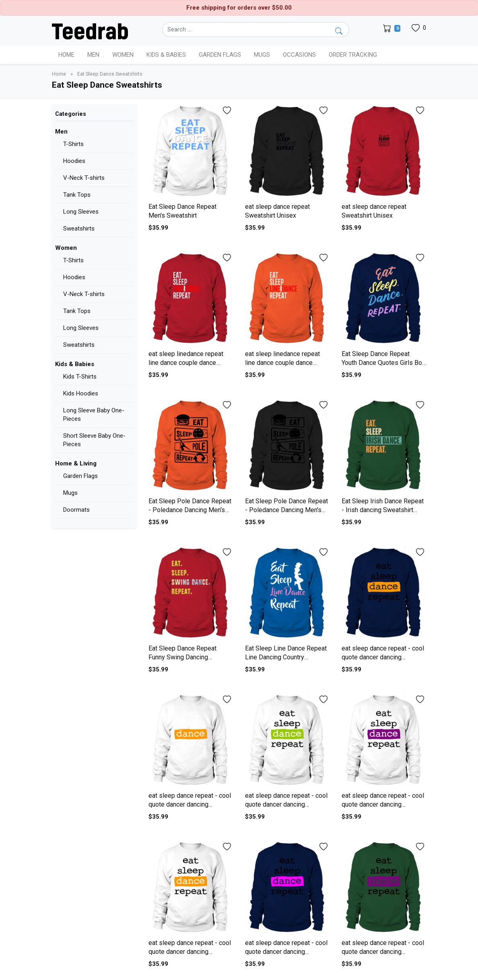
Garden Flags (80, 476)
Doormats (76, 510)
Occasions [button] (299, 55)
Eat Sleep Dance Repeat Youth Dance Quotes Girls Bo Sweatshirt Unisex (382, 363)
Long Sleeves (81, 212)
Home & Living (76, 463)
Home (66, 55)
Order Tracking (353, 55)
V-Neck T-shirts (84, 178)
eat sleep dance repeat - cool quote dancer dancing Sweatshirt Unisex (383, 657)
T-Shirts (73, 144)
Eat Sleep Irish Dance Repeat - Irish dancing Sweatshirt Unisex (383, 510)
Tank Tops (77, 195)
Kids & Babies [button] (166, 55)
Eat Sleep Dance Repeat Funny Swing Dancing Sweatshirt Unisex (182, 657)
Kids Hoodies (81, 393)
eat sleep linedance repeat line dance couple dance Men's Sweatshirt (186, 363)
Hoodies (74, 161)
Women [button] (123, 55)
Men (61, 132)
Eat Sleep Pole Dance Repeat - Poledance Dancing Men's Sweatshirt (190, 510)
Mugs (262, 55)
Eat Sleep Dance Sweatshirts (110, 74)
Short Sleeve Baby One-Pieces (94, 440)
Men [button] (93, 55)
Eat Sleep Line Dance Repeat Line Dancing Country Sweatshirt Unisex (286, 657)
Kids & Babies (75, 364)
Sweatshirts (79, 229)
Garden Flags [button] (220, 55)
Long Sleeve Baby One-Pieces (94, 415)
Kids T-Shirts (80, 377)
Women (66, 248)
